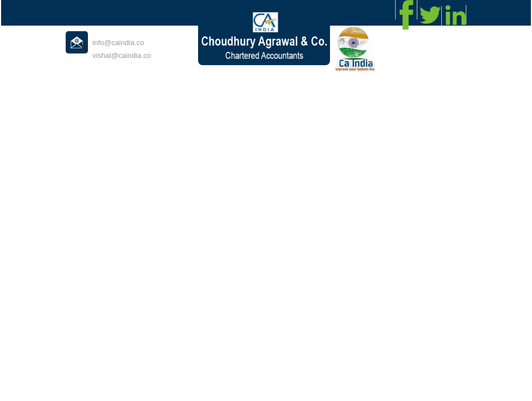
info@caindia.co (118, 43)
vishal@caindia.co (122, 55)
